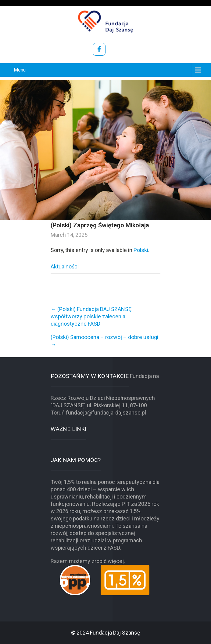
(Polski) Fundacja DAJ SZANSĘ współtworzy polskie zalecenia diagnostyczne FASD (91, 316)
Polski (141, 250)
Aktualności (65, 266)
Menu (20, 70)
